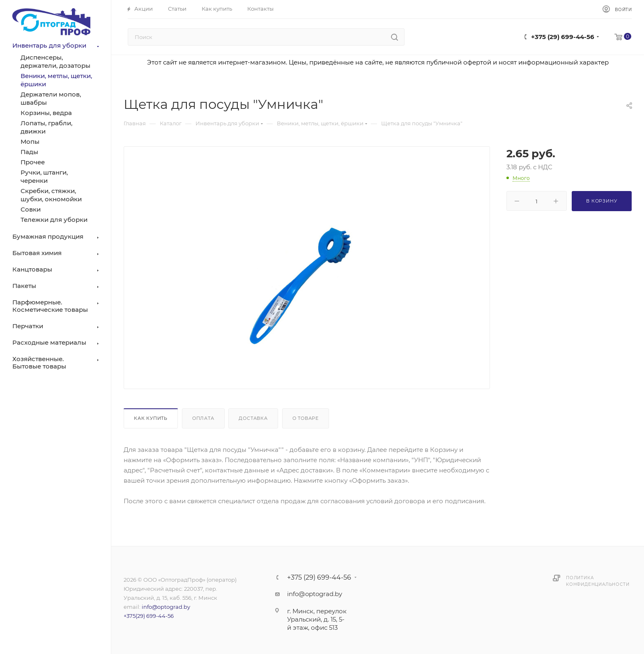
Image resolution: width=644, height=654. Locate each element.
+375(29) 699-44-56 (149, 616)
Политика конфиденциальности (598, 581)
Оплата (203, 418)
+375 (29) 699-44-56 (563, 37)
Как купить (151, 418)
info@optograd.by (166, 607)
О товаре (306, 418)
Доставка (253, 418)
